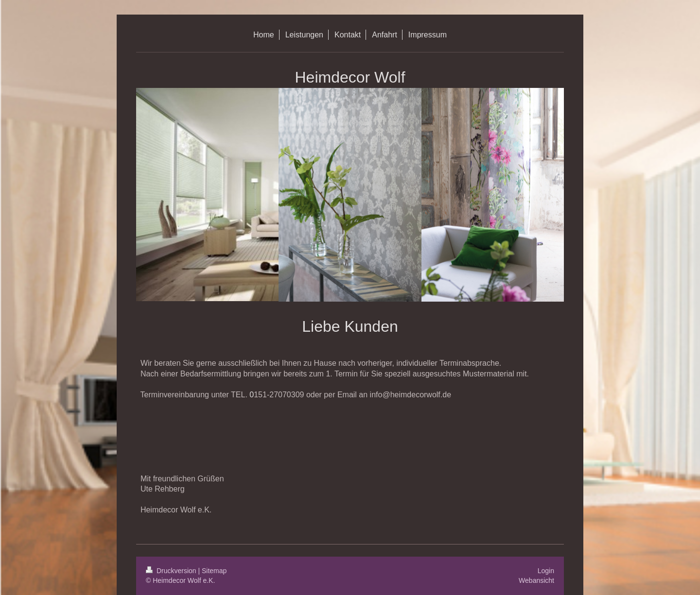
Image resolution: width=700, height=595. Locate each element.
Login (546, 571)
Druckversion (172, 571)
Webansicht (536, 580)
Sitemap (214, 571)
